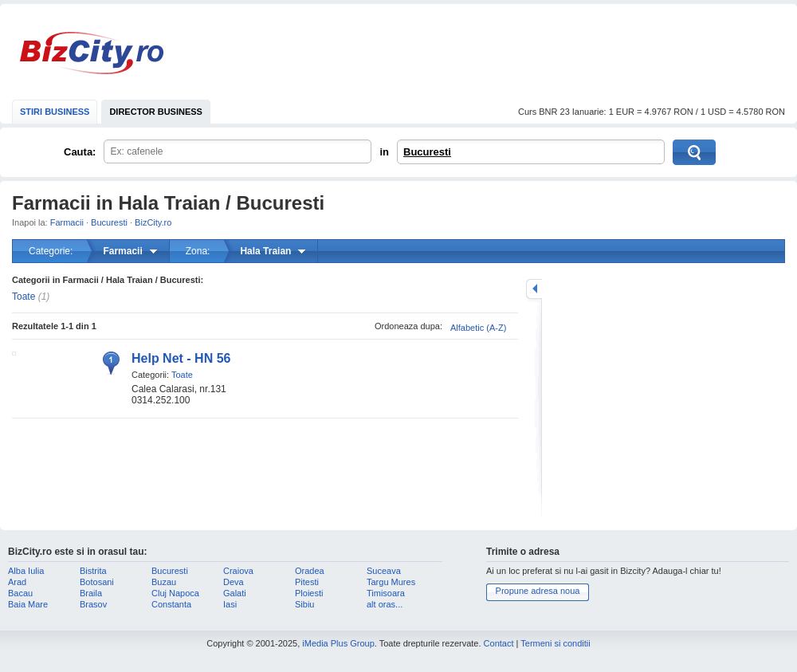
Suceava (384, 571)
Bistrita (93, 571)
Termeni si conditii (555, 643)
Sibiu (304, 604)
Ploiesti (309, 593)
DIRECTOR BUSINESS (156, 112)
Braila (91, 593)
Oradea (310, 571)
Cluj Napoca (175, 593)
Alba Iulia (26, 571)
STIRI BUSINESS (55, 112)
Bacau (20, 593)
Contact (499, 643)
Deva (234, 582)
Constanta (171, 604)
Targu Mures (391, 582)
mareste (534, 289)
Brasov (93, 604)
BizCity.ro (92, 53)
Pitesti (307, 582)
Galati (235, 593)
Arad (17, 582)
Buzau (164, 582)
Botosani (97, 582)
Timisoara (386, 593)
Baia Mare (28, 604)
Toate (24, 297)
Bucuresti (427, 152)
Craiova (238, 571)
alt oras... (385, 604)
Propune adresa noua (538, 591)
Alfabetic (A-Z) (478, 328)
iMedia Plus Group (338, 643)
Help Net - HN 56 (181, 358)
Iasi (230, 604)
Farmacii (67, 222)
